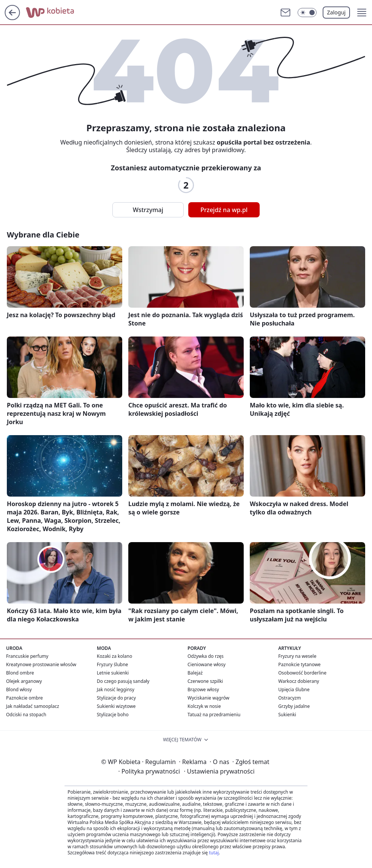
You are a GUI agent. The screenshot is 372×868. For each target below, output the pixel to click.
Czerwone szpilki (205, 681)
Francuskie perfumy (27, 656)
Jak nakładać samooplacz (33, 706)
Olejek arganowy (24, 681)
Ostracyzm (290, 698)
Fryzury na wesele (297, 656)
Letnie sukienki (113, 673)
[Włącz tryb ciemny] (307, 13)
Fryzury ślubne (112, 664)
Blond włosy (19, 690)
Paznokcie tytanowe (299, 664)
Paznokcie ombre (24, 698)
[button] (362, 13)
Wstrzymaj (148, 210)
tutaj (214, 853)
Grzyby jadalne (294, 706)
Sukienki (287, 715)
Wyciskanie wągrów (208, 698)
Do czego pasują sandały (123, 681)
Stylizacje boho (113, 715)
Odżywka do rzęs (206, 656)
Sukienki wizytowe (116, 706)
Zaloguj (337, 12)
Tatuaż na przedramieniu (214, 715)
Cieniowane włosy (206, 664)
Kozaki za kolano (114, 656)
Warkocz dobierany (299, 681)
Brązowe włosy (203, 690)
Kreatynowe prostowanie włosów (41, 664)
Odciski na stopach (26, 715)
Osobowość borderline (302, 673)
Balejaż (195, 673)
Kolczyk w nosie (204, 706)
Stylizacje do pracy (116, 698)
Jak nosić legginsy (116, 690)
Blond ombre (20, 673)
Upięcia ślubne (294, 690)
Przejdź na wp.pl (224, 210)
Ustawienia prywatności (219, 771)
